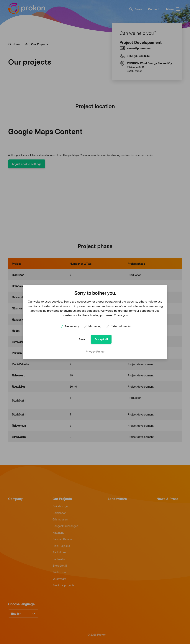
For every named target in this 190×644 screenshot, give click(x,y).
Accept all (101, 339)
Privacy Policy (95, 351)
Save (82, 339)
